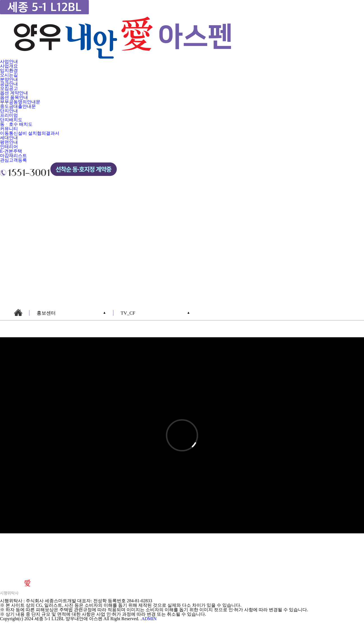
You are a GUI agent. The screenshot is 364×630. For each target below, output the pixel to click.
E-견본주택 (11, 151)
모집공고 (9, 88)
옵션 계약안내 (14, 93)
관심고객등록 (13, 160)
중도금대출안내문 (18, 106)
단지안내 (9, 111)
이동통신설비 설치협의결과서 (30, 133)
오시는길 (9, 75)
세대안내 (9, 138)
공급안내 (9, 84)
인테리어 (9, 147)
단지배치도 (11, 120)
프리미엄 (9, 115)
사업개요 (9, 66)
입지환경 (9, 70)
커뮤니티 (9, 129)
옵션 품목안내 (14, 97)
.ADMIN (148, 619)
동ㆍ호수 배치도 (16, 124)
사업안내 (9, 61)
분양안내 (9, 79)
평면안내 (9, 142)
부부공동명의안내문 (20, 102)
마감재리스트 (13, 156)
